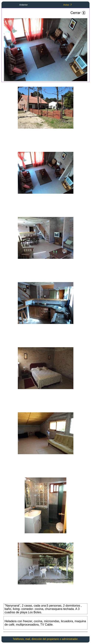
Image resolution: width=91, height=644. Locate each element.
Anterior (24, 5)
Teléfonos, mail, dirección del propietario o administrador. (45, 639)
